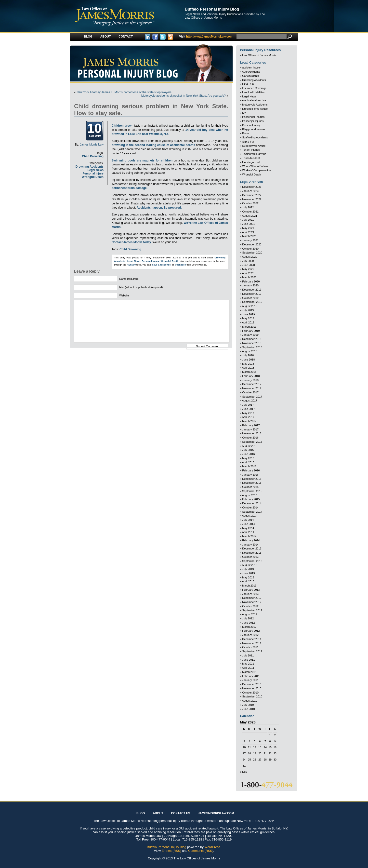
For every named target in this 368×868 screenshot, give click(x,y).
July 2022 (248, 207)
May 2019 (248, 318)
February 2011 (251, 676)
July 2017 (248, 405)
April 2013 (248, 581)
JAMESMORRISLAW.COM (216, 813)
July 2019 (248, 310)
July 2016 (248, 450)
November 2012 (252, 602)
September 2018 (252, 347)
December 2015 (252, 479)
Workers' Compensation (256, 170)
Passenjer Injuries (253, 121)
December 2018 (252, 339)
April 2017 (248, 417)
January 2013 (250, 594)
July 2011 (248, 655)
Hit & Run (248, 84)
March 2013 (249, 586)
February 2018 (251, 376)
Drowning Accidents (90, 167)
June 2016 (248, 454)
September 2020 (252, 253)
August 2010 (250, 701)
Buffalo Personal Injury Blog (212, 9)
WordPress (212, 847)
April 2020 (248, 273)
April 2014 (248, 532)
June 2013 (248, 573)
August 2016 (250, 446)
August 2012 (250, 614)
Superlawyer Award (254, 146)
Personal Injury (93, 174)
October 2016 (250, 438)
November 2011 (252, 643)
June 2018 (248, 360)
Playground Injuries (254, 129)
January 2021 (250, 240)
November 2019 (252, 294)
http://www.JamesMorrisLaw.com (206, 37)
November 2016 (252, 433)
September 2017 (252, 397)
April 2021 (248, 232)
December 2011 (252, 639)
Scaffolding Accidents (255, 137)
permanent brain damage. (130, 188)
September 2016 (252, 442)
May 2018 (248, 364)
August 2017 (250, 401)
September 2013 (252, 561)
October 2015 (250, 487)
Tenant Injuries (251, 150)
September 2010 (252, 696)
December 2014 (252, 503)
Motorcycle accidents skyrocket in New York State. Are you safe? (184, 96)
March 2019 (249, 327)
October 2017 (250, 392)
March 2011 (249, 672)
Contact (126, 37)
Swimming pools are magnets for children (142, 160)
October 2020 (250, 249)
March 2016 (249, 466)
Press (246, 133)
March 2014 (249, 536)
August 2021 (250, 216)
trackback (180, 265)
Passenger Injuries (253, 117)
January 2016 (250, 475)
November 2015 (252, 483)
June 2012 (248, 623)
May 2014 (248, 528)
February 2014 (251, 540)
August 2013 (250, 565)
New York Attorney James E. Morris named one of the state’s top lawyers (124, 92)
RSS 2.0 (131, 265)
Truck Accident (251, 158)
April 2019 (248, 322)
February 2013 (251, 590)
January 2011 (250, 680)
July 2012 (248, 618)
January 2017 (250, 429)
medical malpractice (254, 100)
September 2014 (252, 512)
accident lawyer (251, 67)
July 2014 (248, 520)
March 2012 (249, 627)
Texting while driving (254, 154)
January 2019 (250, 335)
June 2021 (248, 224)
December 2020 (252, 244)
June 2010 (248, 709)
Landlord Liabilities (253, 92)
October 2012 (250, 606)
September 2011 (252, 651)
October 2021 (250, 212)
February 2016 (251, 470)
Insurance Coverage (254, 88)
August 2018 (250, 351)
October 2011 (250, 647)
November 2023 (252, 187)
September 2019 (252, 302)
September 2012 (252, 610)
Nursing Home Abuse (255, 109)
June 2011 (248, 660)
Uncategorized (251, 162)
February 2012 (251, 631)
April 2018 (248, 368)
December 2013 (252, 548)
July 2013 (248, 569)
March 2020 (249, 277)
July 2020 (248, 261)
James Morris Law (92, 145)
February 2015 (251, 499)
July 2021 (248, 220)
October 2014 (250, 507)
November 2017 (252, 388)
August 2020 (250, 257)
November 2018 (252, 343)
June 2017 (248, 409)
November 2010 (252, 688)
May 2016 (248, 458)
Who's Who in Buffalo (255, 166)
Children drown (122, 126)
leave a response (161, 265)
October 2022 (250, 203)
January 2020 (250, 285)
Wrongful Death (93, 177)
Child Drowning (93, 156)
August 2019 (250, 306)
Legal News (96, 170)
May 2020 (248, 269)
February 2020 (251, 281)
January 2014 (250, 545)
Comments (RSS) (201, 851)
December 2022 (252, 195)
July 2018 (248, 355)
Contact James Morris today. (132, 242)
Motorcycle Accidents (255, 105)
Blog (88, 37)
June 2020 (248, 265)
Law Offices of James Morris (259, 55)
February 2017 (251, 425)
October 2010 (250, 693)
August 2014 (250, 516)
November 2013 (252, 553)
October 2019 (250, 298)
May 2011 (248, 664)
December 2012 (252, 598)
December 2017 (252, 384)
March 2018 (249, 372)
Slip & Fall (248, 142)
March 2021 (249, 236)
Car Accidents (250, 76)
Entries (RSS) (171, 851)
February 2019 (251, 331)
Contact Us (181, 813)
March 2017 (249, 421)
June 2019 (248, 314)
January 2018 (250, 380)
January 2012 (250, 635)
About (106, 37)
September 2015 (252, 491)
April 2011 (248, 668)
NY (244, 113)
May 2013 (248, 577)
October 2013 (250, 557)
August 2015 (250, 495)
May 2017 (248, 413)
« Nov (243, 772)
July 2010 (248, 705)
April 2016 (248, 462)
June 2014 (248, 524)
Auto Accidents (251, 72)
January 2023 (250, 191)
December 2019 (252, 290)
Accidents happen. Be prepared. (159, 208)
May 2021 (248, 228)
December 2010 (252, 684)
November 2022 (252, 199)
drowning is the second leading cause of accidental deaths (153, 145)
